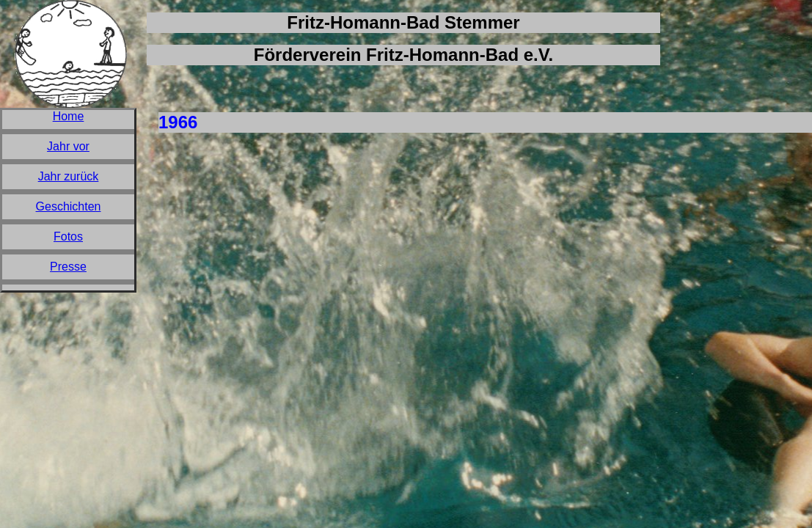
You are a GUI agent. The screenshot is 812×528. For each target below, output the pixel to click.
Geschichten (69, 206)
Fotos (68, 236)
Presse (68, 267)
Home (69, 116)
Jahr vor (68, 146)
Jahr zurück (69, 176)
